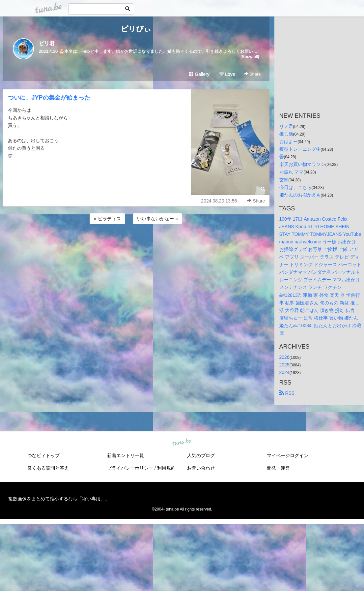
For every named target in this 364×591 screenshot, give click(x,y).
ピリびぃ (136, 29)
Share (252, 74)
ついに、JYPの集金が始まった (49, 98)
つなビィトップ (43, 455)
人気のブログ (201, 455)
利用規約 (166, 468)
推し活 (286, 134)
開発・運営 (278, 468)
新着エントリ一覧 (126, 455)
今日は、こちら (295, 187)
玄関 (284, 180)
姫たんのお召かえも (300, 195)
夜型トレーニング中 (300, 149)
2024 (284, 372)
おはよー (289, 141)
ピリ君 (47, 43)
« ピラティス (107, 219)
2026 (284, 357)
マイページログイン (288, 455)
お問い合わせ (201, 468)
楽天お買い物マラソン (302, 164)
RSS (287, 393)
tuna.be (182, 442)
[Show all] (250, 57)
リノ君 (286, 126)
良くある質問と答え (48, 468)
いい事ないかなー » (157, 219)
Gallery (199, 74)
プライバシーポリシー (130, 468)
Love (227, 74)
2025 (284, 365)
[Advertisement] (136, 243)
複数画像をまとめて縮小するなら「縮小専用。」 (59, 499)
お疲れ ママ (292, 172)
